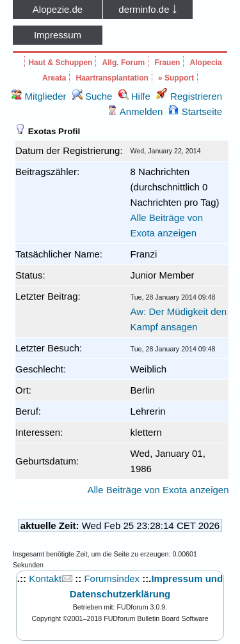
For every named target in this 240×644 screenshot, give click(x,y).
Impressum (58, 35)
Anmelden (135, 111)
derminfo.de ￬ (148, 9)
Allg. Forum (124, 63)
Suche (92, 96)
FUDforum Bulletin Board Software (156, 618)
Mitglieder (39, 96)
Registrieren (189, 96)
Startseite (195, 111)
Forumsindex (112, 579)
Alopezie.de (58, 9)
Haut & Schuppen (60, 63)
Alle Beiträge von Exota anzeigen (158, 490)
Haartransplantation (112, 78)
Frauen (167, 63)
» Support (176, 78)
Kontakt (45, 579)
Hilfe (134, 96)
